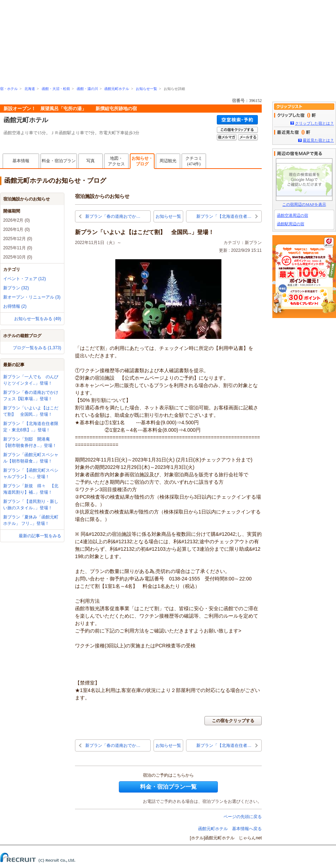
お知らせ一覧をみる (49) (38, 319)
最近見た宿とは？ (318, 140)
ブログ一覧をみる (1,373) (37, 348)
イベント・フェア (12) (25, 279)
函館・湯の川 (87, 89)
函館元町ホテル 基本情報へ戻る (230, 829)
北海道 (30, 89)
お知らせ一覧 (146, 89)
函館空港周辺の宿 (292, 215)
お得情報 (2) (15, 306)
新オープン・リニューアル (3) (32, 297)
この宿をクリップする (233, 721)
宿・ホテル (9, 89)
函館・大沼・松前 (56, 89)
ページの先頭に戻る (243, 817)
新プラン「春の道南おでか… (113, 216)
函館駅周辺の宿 (291, 224)
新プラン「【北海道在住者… (224, 216)
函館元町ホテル (117, 89)
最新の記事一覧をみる (40, 536)
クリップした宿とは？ (314, 123)
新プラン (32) (16, 288)
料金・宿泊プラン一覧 (168, 787)
